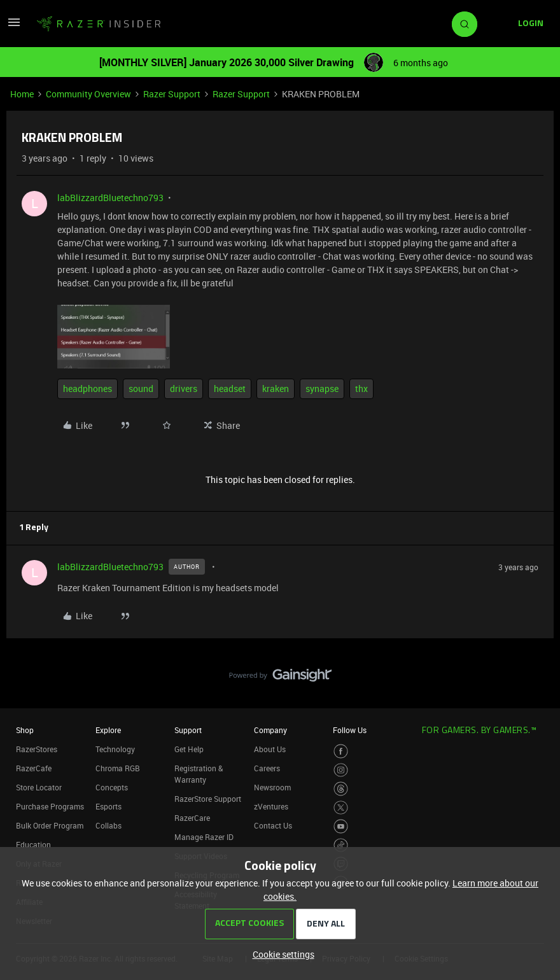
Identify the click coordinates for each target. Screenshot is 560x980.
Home (22, 94)
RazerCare (192, 818)
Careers (267, 768)
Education (33, 844)
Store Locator (39, 787)
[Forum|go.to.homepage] (99, 24)
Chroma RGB (118, 768)
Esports (108, 806)
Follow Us (350, 730)
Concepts (112, 787)
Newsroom (272, 787)
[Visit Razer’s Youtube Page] (341, 826)
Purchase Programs (50, 806)
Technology (115, 749)
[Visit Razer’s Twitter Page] (341, 808)
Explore (108, 730)
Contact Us (273, 825)
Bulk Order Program (50, 825)
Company (270, 730)
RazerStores (37, 749)
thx (361, 388)
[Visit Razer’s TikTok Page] (341, 845)
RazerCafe (34, 768)
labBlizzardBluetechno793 (110, 198)
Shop (25, 730)
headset (230, 388)
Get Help (189, 749)
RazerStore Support (208, 799)
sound (141, 388)
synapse (322, 388)
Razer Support (172, 94)
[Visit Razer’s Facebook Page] (341, 751)
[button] (14, 26)
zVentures (271, 806)
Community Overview (88, 94)
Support (188, 730)
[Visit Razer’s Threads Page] (341, 789)
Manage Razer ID (204, 837)
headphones (87, 388)
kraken (276, 388)
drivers (184, 388)
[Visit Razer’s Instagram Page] (341, 770)
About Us (270, 749)
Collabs (108, 825)
